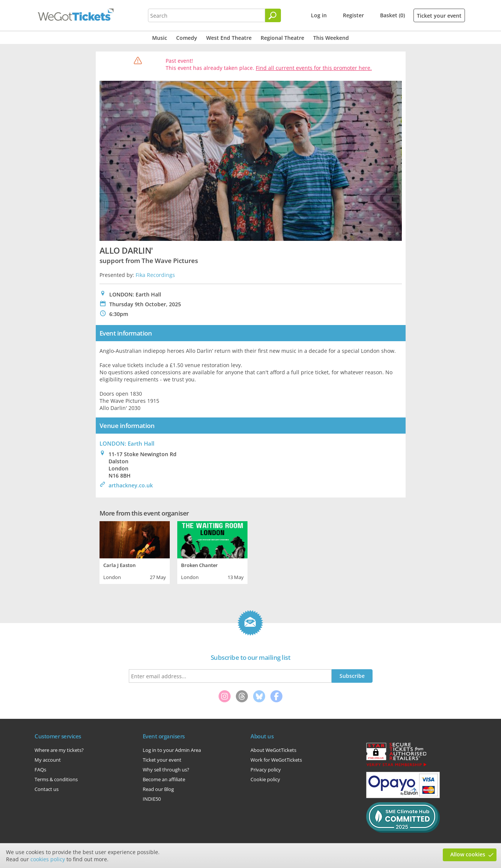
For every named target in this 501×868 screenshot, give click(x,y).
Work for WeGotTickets (276, 760)
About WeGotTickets (273, 750)
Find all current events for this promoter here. (314, 68)
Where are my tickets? (59, 750)
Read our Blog (158, 789)
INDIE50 (152, 799)
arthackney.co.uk (131, 485)
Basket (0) (392, 15)
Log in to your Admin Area (172, 750)
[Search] (273, 15)
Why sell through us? (166, 770)
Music (160, 38)
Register (353, 15)
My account (48, 760)
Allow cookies (468, 854)
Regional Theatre (282, 38)
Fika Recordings (155, 275)
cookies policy (48, 859)
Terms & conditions (56, 779)
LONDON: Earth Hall (127, 443)
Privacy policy (266, 770)
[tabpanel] (135, 552)
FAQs (40, 770)
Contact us (47, 789)
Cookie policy (265, 779)
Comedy (187, 38)
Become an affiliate (164, 779)
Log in (319, 15)
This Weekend (331, 38)
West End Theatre (229, 38)
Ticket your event (439, 16)
